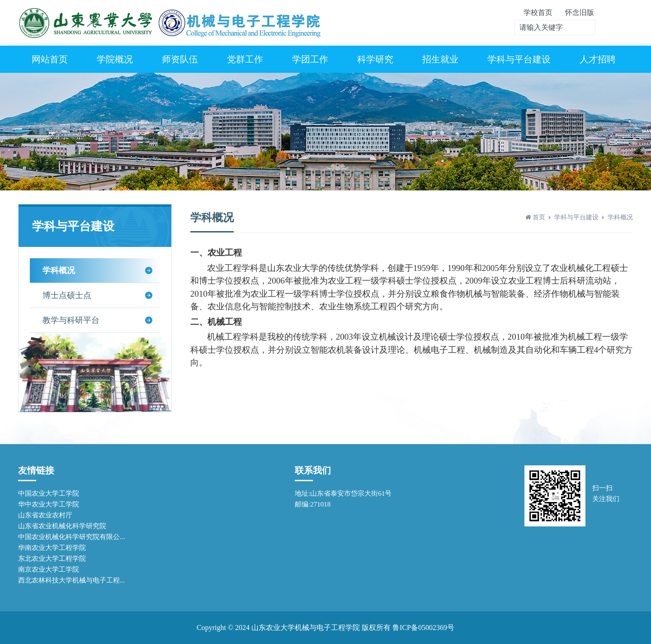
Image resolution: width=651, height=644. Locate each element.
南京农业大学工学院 (49, 569)
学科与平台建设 (519, 59)
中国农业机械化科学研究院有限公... (71, 537)
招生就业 (440, 59)
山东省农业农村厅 (45, 515)
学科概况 (620, 217)
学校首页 (538, 12)
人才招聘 (598, 59)
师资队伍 (180, 59)
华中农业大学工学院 (49, 504)
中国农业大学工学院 (49, 493)
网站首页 (50, 59)
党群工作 (245, 59)
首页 (539, 217)
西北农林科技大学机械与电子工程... (71, 580)
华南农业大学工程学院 (52, 548)
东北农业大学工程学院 (52, 559)
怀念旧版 (580, 12)
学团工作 (310, 59)
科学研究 (375, 59)
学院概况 (115, 59)
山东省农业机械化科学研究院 (62, 526)
